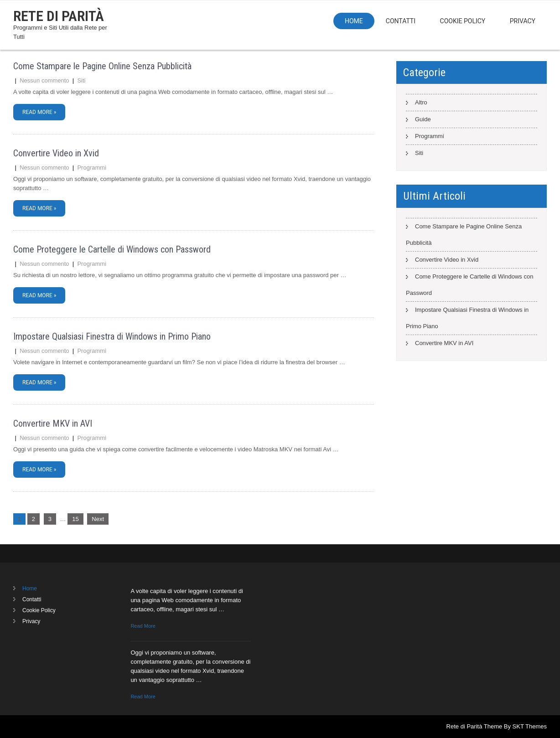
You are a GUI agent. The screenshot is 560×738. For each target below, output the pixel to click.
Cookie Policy (463, 21)
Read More (143, 626)
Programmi (92, 168)
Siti (81, 80)
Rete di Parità (59, 16)
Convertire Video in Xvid (56, 153)
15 (75, 519)
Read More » (39, 112)
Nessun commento (44, 80)
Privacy (523, 21)
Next (98, 519)
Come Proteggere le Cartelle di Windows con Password (112, 249)
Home (354, 21)
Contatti (401, 21)
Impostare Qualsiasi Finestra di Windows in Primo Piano (112, 336)
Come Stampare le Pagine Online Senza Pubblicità (102, 66)
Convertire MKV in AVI (53, 423)
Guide (423, 119)
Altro (421, 102)
